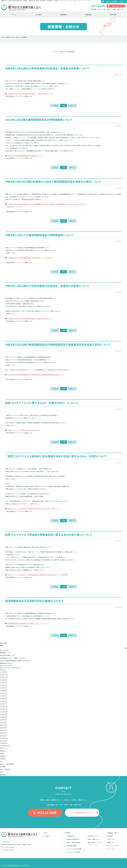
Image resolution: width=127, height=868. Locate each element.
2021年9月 (3, 741)
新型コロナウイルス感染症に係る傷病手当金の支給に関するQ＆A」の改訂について (34, 509)
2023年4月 (3, 699)
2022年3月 (3, 730)
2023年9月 (3, 688)
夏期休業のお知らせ (6, 663)
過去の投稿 (4, 643)
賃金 (1, 772)
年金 (1, 761)
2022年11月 (4, 709)
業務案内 (64, 15)
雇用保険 (3, 775)
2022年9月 (3, 714)
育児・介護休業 (5, 769)
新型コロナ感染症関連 (7, 764)
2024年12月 (4, 675)
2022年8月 (3, 717)
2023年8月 (3, 691)
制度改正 (3, 751)
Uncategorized (5, 745)
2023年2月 (3, 701)
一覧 (64, 106)
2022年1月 (3, 736)
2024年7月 (3, 683)
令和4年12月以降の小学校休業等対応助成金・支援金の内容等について (30, 94)
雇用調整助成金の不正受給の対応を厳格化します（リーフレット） (29, 623)
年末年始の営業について (8, 655)
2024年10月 (4, 677)
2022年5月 (3, 725)
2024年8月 (3, 680)
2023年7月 (3, 693)
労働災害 (3, 756)
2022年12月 (4, 706)
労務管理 (3, 759)
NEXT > (72, 106)
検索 (1, 646)
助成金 (2, 753)
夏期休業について (6, 653)
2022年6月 (3, 722)
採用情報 (113, 15)
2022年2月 (3, 733)
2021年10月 (4, 738)
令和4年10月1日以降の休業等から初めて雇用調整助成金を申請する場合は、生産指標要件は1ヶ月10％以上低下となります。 (47, 204)
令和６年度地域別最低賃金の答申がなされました (16, 661)
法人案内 (39, 15)
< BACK (55, 106)
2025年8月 (3, 672)
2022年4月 (3, 728)
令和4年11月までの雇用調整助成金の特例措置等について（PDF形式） (30, 258)
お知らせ (3, 748)
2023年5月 (3, 696)
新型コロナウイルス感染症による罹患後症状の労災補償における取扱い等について (34, 575)
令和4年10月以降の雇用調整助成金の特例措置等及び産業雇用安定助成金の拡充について (36, 375)
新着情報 (88, 15)
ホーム (14, 15)
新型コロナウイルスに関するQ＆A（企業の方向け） (25, 430)
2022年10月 (4, 712)
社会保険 (3, 767)
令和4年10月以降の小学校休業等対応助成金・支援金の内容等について (30, 318)
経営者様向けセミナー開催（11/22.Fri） (13, 658)
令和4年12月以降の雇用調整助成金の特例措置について (24, 156)
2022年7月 (3, 720)
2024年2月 (3, 685)
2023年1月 (3, 704)
